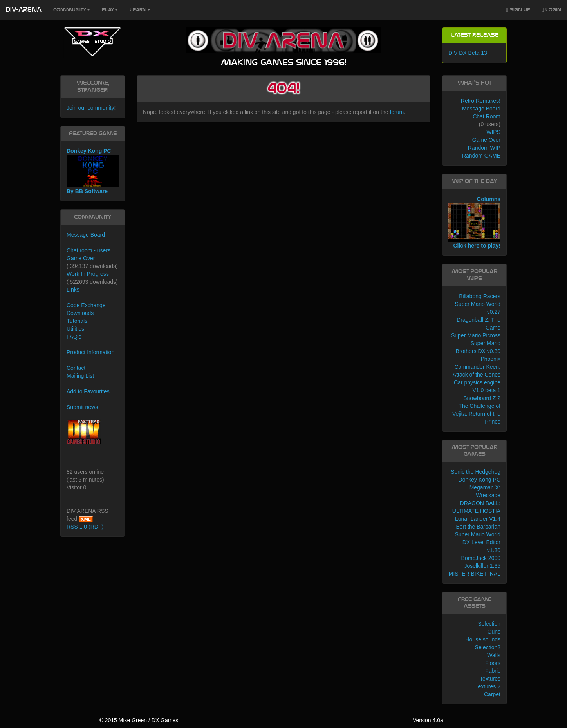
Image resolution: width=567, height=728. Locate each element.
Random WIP (484, 148)
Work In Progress (88, 274)
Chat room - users (88, 250)
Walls (494, 655)
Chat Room (487, 116)
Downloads (80, 313)
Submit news (82, 407)
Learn (140, 10)
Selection (489, 624)
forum (397, 112)
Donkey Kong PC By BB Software (93, 171)
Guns (494, 632)
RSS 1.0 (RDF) (85, 527)
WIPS (493, 132)
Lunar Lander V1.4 (478, 519)
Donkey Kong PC (479, 480)
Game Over (81, 258)
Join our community (90, 108)
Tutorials (77, 321)
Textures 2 (488, 686)
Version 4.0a (428, 720)
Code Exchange (86, 305)
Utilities (75, 329)
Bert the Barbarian (478, 527)
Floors (493, 663)
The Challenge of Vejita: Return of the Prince (476, 414)
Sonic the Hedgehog (476, 472)
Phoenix (490, 359)
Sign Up (518, 10)
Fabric (493, 671)
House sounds (483, 639)
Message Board (86, 235)
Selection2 (488, 647)
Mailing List (80, 376)
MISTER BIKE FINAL (475, 574)
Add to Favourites (88, 391)
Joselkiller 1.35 (482, 566)
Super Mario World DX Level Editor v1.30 (478, 542)
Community (72, 10)
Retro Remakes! (481, 101)
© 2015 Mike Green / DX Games (139, 720)
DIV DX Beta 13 (468, 53)
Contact (76, 368)
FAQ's (74, 337)
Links (73, 290)
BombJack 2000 (481, 558)
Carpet (492, 694)
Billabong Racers (480, 296)
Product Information (90, 352)
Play (110, 10)
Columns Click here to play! (474, 223)
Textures (490, 679)
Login (552, 10)
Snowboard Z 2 (482, 398)
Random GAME (481, 156)
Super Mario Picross (476, 335)
